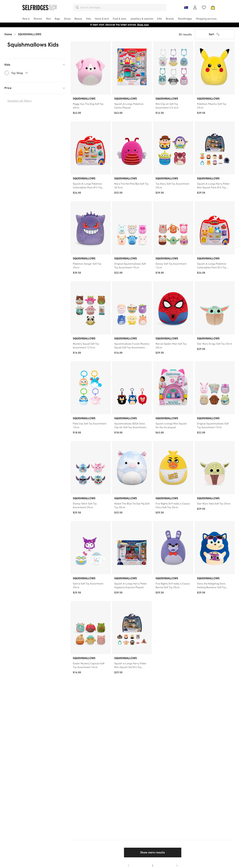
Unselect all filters (20, 101)
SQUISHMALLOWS (30, 34)
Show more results (153, 852)
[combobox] (122, 7)
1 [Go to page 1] (153, 866)
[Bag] (213, 7)
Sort (215, 34)
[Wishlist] (204, 7)
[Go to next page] (177, 866)
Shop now (143, 25)
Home (8, 34)
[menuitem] (26, 19)
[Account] (195, 7)
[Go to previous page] (128, 866)
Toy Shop (16, 73)
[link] (91, 106)
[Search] (77, 7)
